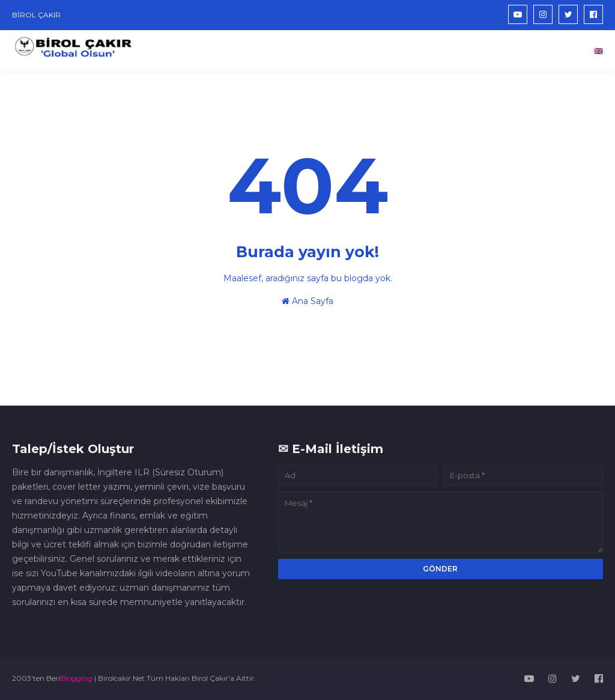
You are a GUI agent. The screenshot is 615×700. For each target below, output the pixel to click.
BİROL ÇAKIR (36, 15)
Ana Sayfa (307, 301)
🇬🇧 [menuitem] (598, 51)
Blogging (76, 678)
